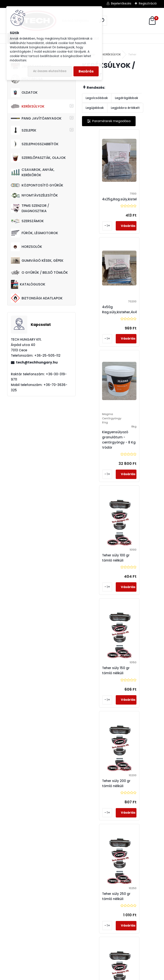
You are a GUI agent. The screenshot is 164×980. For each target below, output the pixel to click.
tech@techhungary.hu (37, 362)
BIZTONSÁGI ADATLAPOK (37, 298)
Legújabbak (95, 108)
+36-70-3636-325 (17, 927)
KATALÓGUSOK (28, 284)
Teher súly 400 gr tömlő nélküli (138, 676)
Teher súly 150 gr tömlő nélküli (100, 450)
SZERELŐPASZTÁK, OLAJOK (38, 158)
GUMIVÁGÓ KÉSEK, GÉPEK (37, 260)
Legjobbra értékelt (125, 108)
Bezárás (86, 71)
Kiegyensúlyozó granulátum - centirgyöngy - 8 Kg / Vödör (105, 332)
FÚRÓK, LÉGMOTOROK (34, 233)
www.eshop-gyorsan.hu (91, 975)
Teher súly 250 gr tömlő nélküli (101, 563)
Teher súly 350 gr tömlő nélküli (101, 676)
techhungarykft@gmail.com (36, 955)
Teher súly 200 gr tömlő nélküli (138, 450)
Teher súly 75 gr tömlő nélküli (137, 789)
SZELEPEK (24, 130)
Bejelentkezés (121, 3)
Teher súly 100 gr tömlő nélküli (138, 326)
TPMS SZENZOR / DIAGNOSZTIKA (30, 208)
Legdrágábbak (127, 98)
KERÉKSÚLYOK (28, 106)
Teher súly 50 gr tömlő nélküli (100, 789)
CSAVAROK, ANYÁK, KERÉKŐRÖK (33, 172)
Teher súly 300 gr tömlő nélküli (138, 563)
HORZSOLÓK (26, 247)
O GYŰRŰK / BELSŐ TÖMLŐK (39, 273)
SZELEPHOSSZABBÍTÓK (35, 144)
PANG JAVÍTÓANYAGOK (36, 118)
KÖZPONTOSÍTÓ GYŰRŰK (37, 185)
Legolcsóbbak (97, 98)
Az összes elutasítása (50, 71)
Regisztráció (148, 3)
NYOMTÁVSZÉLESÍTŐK (34, 195)
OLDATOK (24, 93)
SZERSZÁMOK (27, 221)
